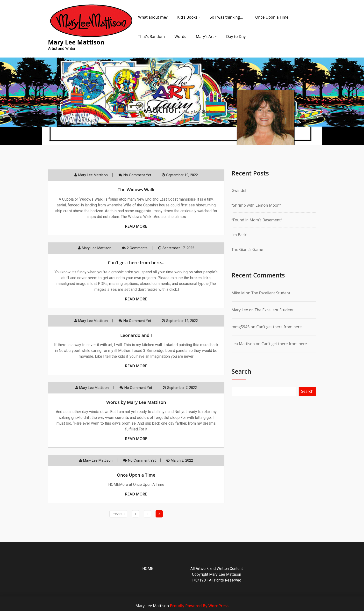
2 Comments (137, 248)
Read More (136, 226)
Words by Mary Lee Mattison (136, 402)
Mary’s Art (205, 36)
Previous (118, 514)
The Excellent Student (271, 293)
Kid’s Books (187, 17)
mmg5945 (241, 327)
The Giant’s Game (247, 249)
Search (242, 371)
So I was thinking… (226, 17)
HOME (148, 569)
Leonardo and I (136, 335)
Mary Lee (240, 310)
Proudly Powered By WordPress (199, 606)
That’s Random (152, 36)
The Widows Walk (136, 189)
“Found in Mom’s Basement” (257, 220)
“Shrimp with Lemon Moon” (256, 205)
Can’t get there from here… (136, 262)
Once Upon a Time (272, 17)
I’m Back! (240, 235)
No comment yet (137, 175)
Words (180, 36)
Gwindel (239, 190)
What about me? (153, 17)
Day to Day (236, 36)
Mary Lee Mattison (93, 175)
